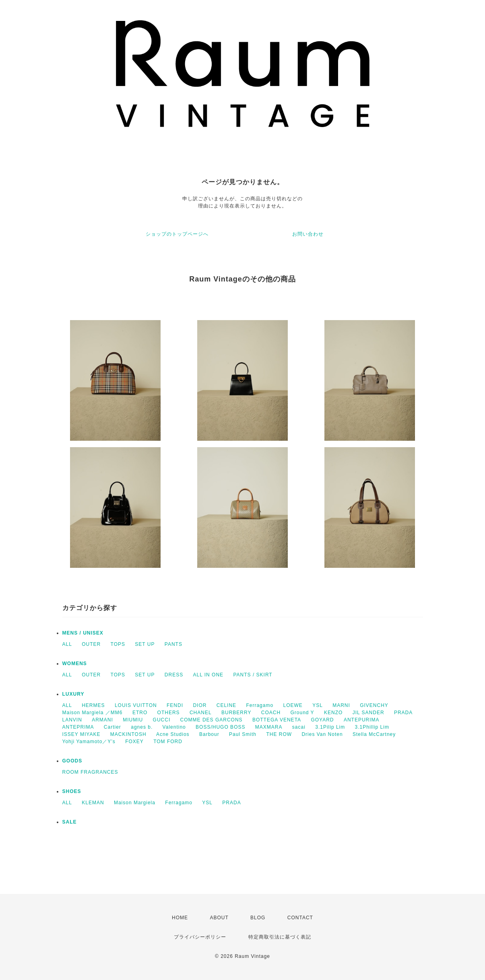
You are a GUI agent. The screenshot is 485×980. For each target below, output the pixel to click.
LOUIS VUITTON (136, 705)
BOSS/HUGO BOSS (220, 727)
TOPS (118, 644)
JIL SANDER (368, 713)
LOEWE (293, 705)
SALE (70, 822)
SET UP (145, 644)
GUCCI (162, 720)
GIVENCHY (374, 705)
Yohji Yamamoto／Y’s (89, 742)
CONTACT (300, 918)
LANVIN (72, 720)
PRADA (403, 713)
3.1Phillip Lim (372, 727)
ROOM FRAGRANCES (90, 772)
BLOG (258, 918)
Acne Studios (173, 734)
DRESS (174, 675)
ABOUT (219, 918)
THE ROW (279, 734)
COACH (271, 713)
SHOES (72, 791)
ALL (67, 644)
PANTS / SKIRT (253, 675)
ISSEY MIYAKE (82, 734)
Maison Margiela (135, 803)
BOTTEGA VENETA (277, 720)
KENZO (333, 713)
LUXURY (73, 694)
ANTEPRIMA (78, 727)
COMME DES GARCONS (212, 720)
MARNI (341, 705)
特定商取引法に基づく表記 (280, 937)
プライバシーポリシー (200, 937)
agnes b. (142, 727)
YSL (318, 705)
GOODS (72, 761)
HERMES (93, 705)
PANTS (173, 644)
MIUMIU (133, 720)
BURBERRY (236, 713)
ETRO (140, 713)
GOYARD (322, 720)
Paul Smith (243, 734)
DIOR (200, 705)
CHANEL (201, 713)
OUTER (91, 644)
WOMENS (75, 664)
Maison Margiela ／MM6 (93, 713)
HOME (180, 918)
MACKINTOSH (128, 734)
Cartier (112, 727)
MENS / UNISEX (83, 633)
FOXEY (134, 742)
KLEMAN (93, 803)
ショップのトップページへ (177, 234)
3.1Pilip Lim (330, 727)
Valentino (174, 727)
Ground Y (302, 713)
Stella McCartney (374, 734)
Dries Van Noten (322, 734)
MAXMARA (269, 727)
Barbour (209, 734)
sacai (299, 727)
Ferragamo (260, 705)
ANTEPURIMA (362, 720)
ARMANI (102, 720)
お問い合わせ (308, 234)
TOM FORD (168, 742)
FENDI (175, 705)
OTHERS (169, 713)
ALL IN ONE (208, 675)
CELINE (226, 705)
